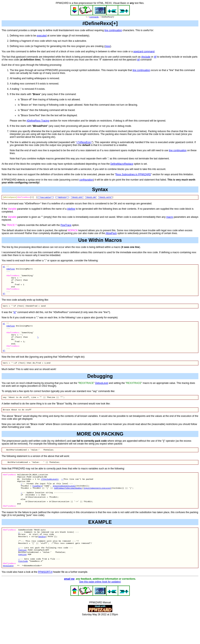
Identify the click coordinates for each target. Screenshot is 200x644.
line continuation (113, 30)
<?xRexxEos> (84, 142)
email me (69, 605)
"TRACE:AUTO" (105, 198)
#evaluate (8, 592)
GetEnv (42, 558)
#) (4, 299)
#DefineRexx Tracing (38, 121)
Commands (94, 17)
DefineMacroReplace (122, 164)
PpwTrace (66, 226)
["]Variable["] (46, 198)
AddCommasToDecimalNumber (68, 504)
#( (4, 267)
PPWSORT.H (45, 598)
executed (42, 36)
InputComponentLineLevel (97, 504)
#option (22, 573)
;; (62, 494)
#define (71, 209)
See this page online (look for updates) (100, 608)
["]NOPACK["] (62, 198)
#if (155, 57)
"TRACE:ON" (91, 198)
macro (170, 217)
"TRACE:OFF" (77, 198)
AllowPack (111, 234)
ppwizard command (144, 51)
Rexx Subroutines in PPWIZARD (133, 174)
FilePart (37, 502)
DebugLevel (102, 395)
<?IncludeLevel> (50, 494)
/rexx (108, 46)
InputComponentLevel (64, 502)
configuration (86, 180)
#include (146, 57)
